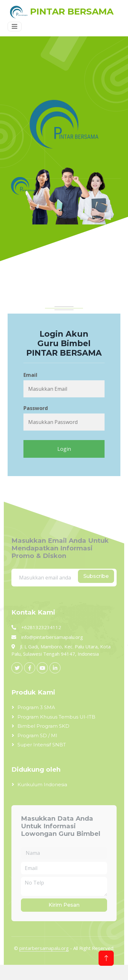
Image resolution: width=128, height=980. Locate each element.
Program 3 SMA (36, 707)
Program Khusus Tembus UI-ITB (56, 717)
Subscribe (96, 576)
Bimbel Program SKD (43, 726)
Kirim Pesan (64, 905)
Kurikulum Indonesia (42, 784)
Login (64, 449)
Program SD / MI (37, 735)
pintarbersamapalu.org (44, 948)
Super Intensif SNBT (42, 745)
